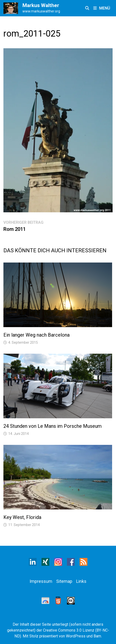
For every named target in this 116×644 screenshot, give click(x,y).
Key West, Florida (22, 517)
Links (81, 581)
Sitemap (64, 581)
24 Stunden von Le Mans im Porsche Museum (53, 426)
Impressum (41, 581)
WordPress (76, 636)
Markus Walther (41, 5)
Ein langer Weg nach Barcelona (37, 335)
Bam (97, 636)
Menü (102, 8)
